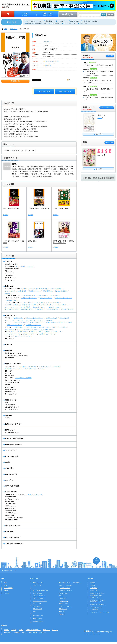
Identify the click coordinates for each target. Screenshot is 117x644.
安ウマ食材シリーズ (11, 394)
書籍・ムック (14, 29)
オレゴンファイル (44, 327)
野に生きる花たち (53, 309)
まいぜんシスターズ (69, 23)
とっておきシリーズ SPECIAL (27, 366)
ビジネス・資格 (37, 604)
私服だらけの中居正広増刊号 (14, 438)
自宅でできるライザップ (13, 538)
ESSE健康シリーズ (10, 389)
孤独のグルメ (9, 271)
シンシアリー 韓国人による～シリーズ (16, 355)
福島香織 (6, 215)
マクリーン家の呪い (56, 289)
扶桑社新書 (48, 65)
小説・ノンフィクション (39, 596)
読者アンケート (94, 590)
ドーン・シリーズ (46, 305)
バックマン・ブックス (30, 334)
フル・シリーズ (64, 318)
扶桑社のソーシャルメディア (98, 604)
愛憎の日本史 (32, 241)
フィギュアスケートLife (12, 499)
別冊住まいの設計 (11, 400)
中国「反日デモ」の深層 (11, 209)
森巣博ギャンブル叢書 (12, 486)
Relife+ (7, 403)
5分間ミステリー (18, 318)
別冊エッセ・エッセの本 (13, 364)
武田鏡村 (31, 215)
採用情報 (93, 585)
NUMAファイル (18, 327)
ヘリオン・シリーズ (27, 289)
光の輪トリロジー (12, 300)
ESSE (6, 585)
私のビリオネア (55, 296)
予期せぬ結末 (48, 320)
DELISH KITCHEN (10, 510)
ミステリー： (9, 318)
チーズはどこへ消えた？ (34, 21)
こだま (100, 118)
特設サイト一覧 (37, 585)
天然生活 (6, 593)
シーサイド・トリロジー (12, 305)
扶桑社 (6, 29)
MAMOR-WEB (74, 21)
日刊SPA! (6, 630)
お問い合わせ (94, 588)
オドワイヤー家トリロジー (29, 298)
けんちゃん (101, 115)
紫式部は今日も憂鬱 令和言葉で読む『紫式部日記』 (64, 242)
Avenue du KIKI (55, 23)
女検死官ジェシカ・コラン (33, 325)
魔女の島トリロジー (67, 309)
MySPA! (21, 630)
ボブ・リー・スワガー (65, 606)
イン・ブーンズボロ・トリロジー (33, 302)
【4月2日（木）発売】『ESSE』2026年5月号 (99, 65)
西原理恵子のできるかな (12, 269)
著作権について (94, 610)
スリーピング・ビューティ (23, 336)
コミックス (9, 261)
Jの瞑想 (8, 462)
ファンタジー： (9, 336)
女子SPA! (14, 630)
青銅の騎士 (8, 293)
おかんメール (9, 480)
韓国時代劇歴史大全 (11, 497)
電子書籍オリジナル (38, 621)
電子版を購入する (65, 92)
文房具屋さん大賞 (10, 504)
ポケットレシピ (9, 376)
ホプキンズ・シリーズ (65, 323)
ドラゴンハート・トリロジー (64, 298)
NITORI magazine (10, 506)
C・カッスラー (62, 21)
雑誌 (3, 579)
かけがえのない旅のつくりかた (14, 517)
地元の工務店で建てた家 (12, 407)
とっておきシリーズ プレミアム (34, 369)
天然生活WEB (8, 633)
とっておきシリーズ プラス (13, 369)
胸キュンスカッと (10, 280)
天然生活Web (49, 21)
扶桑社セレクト (10, 430)
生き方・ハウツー (37, 606)
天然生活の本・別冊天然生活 (14, 543)
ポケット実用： (9, 378)
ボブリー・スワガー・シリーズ (14, 320)
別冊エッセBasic (10, 371)
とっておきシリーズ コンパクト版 (49, 366)
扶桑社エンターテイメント (14, 424)
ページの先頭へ (96, 561)
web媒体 (4, 626)
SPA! (5, 583)
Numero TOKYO (8, 588)
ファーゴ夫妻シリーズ (47, 329)
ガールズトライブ (11, 450)
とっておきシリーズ (65, 588)
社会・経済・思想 (25, 29)
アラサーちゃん (9, 273)
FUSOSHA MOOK (11, 492)
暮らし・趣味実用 (37, 593)
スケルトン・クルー (37, 332)
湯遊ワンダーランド (11, 278)
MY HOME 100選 (10, 405)
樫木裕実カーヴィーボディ (14, 445)
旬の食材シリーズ (10, 392)
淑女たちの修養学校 (61, 291)
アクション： (9, 327)
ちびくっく (8, 373)
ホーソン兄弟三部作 (42, 289)
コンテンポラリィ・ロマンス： (14, 302)
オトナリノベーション (11, 409)
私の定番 (7, 385)
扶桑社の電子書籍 (37, 618)
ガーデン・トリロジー (53, 302)
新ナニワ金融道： (10, 266)
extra (30, 494)
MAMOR (6, 590)
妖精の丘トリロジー (55, 307)
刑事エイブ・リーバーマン (15, 325)
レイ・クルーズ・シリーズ (34, 320)
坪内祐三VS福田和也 (12, 456)
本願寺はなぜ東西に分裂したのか (39, 209)
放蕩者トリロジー (34, 291)
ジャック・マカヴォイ (20, 323)
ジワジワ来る (9, 468)
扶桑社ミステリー (11, 315)
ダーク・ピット (9, 329)
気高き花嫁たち (47, 291)
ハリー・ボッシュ (51, 323)
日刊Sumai (17, 633)
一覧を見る (110, 56)
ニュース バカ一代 (11, 474)
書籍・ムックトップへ (107, 108)
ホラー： (7, 332)
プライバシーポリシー (96, 607)
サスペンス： (9, 323)
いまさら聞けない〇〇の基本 (23, 378)
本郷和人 (46, 41)
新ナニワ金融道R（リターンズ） (26, 266)
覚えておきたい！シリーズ (13, 380)
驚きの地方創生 (9, 358)
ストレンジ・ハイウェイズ (53, 332)
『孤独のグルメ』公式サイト (91, 21)
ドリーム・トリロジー (61, 305)
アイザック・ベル (31, 327)
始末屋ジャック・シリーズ (47, 334)
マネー (34, 611)
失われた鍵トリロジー (39, 307)
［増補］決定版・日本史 (61, 209)
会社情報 (91, 579)
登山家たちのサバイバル (12, 433)
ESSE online (46, 630)
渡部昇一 (56, 215)
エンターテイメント (38, 598)
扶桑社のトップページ (10, 570)
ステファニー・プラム (59, 327)
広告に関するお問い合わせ (97, 593)
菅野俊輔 (6, 247)
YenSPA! (7, 418)
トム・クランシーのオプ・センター (27, 329)
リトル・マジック (10, 291)
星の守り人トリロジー (11, 309)
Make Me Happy (10, 515)
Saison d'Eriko (9, 501)
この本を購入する (44, 92)
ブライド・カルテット (11, 307)
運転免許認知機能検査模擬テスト (37, 23)
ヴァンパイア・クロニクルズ (19, 332)
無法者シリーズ (40, 309)
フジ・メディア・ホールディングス (100, 612)
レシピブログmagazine (12, 513)
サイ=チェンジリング (46, 298)
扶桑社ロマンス (10, 286)
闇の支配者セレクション (13, 526)
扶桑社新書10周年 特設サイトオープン (25, 151)
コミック (61, 596)
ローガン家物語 (25, 307)
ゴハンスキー (9, 275)
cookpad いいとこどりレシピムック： (16, 494)
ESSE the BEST (10, 387)
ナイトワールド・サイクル (13, 334)
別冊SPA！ (9, 415)
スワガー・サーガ (51, 318)
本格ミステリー (9, 339)
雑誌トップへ (109, 143)
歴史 (58, 61)
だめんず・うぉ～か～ (11, 264)
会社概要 (93, 583)
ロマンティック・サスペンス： (14, 296)
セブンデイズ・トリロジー (30, 305)
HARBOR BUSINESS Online (33, 630)
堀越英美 (56, 247)
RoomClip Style (10, 508)
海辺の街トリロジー (27, 309)
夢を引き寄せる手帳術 (11, 520)
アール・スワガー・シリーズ (35, 318)
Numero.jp (55, 630)
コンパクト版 (38, 494)
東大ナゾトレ (83, 23)
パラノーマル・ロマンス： (13, 298)
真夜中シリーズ (43, 296)
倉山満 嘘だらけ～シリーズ (13, 353)
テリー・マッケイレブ (36, 323)
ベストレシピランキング (12, 382)
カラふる (24, 633)
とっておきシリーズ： (11, 366)
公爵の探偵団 (22, 291)
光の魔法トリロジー (30, 296)
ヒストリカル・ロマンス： (13, 289)
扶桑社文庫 (9, 345)
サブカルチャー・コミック (40, 601)
